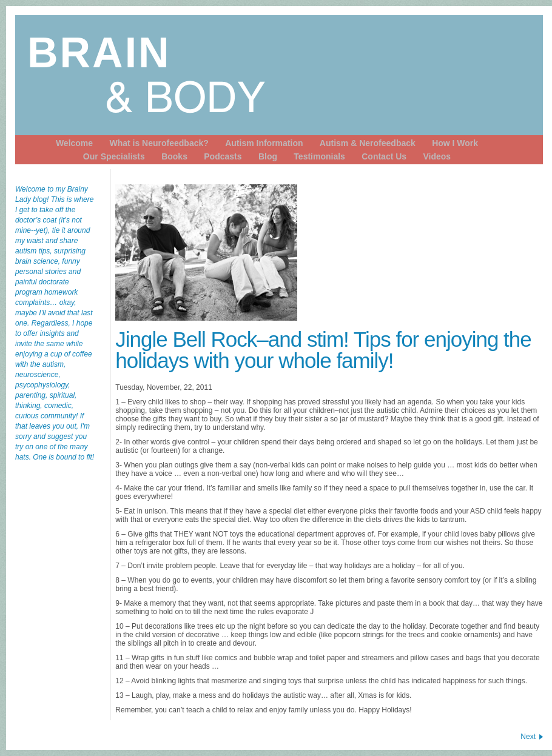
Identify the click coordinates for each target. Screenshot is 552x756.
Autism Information (264, 143)
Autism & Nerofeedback (368, 143)
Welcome (74, 143)
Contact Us (384, 156)
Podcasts (223, 156)
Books (174, 156)
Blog (268, 156)
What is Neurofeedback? (159, 143)
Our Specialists (114, 156)
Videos (437, 156)
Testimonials (319, 156)
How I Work (455, 143)
